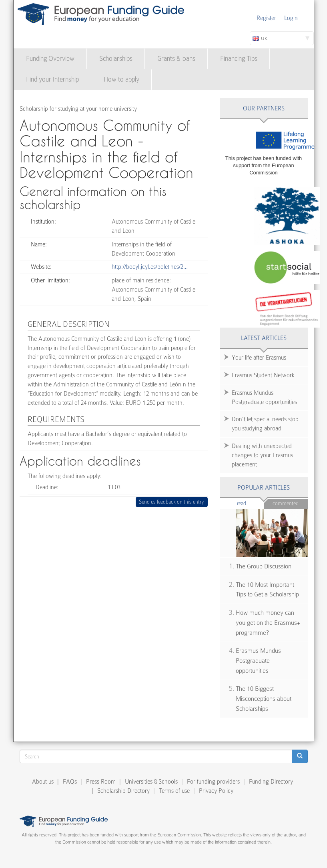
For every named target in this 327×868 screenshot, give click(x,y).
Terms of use (174, 791)
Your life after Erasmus (259, 358)
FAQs (70, 782)
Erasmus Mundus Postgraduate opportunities (264, 397)
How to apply (121, 79)
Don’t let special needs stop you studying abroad (265, 424)
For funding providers (213, 782)
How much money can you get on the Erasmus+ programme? (268, 623)
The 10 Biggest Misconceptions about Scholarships (264, 699)
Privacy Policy (216, 791)
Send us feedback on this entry (172, 502)
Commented (286, 503)
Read (250, 503)
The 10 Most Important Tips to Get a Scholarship (267, 590)
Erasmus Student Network (263, 375)
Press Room (101, 782)
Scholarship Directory (123, 791)
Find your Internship (52, 79)
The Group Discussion (264, 566)
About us (43, 782)
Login (291, 18)
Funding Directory (271, 782)
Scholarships (116, 59)
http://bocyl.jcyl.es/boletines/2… (150, 267)
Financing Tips (239, 59)
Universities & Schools (151, 782)
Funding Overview (50, 59)
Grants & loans (176, 59)
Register (266, 18)
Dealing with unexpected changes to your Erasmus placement (262, 455)
